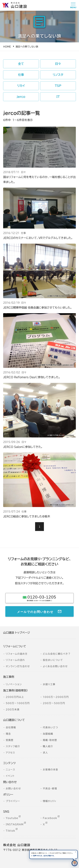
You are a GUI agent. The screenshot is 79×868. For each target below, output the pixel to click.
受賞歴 (10, 740)
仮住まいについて (53, 660)
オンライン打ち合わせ (18, 666)
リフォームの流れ (15, 660)
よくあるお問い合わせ (55, 666)
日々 (58, 64)
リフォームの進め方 (17, 654)
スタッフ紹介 (13, 746)
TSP (58, 86)
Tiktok (10, 831)
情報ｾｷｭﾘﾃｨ (50, 801)
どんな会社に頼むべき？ (57, 654)
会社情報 (11, 727)
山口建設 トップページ (17, 633)
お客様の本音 (50, 770)
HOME (7, 47)
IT (58, 97)
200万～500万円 (54, 703)
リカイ (21, 86)
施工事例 (9, 677)
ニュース (10, 770)
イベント (10, 776)
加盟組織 (48, 734)
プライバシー (13, 801)
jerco (21, 97)
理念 (8, 734)
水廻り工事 (49, 684)
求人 (45, 753)
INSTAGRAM (15, 824)
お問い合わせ (13, 788)
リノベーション (14, 684)
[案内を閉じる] (76, 852)
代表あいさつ (50, 727)
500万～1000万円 (18, 703)
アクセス (10, 753)
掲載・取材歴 (50, 740)
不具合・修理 (50, 788)
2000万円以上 (15, 697)
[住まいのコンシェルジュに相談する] (75, 863)
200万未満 (13, 709)
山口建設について (14, 720)
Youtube (12, 818)
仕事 (21, 75)
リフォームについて (15, 646)
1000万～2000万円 (56, 697)
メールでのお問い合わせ (35, 611)
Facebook (50, 818)
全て (21, 64)
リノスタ (58, 75)
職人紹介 (48, 746)
